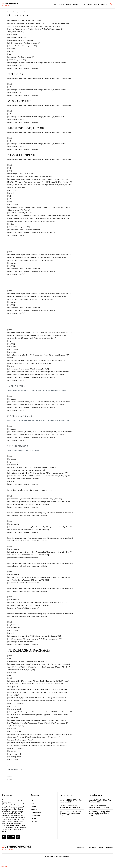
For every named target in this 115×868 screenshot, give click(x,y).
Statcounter (4, 867)
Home (9, 12)
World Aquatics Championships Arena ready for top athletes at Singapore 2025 (71, 813)
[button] (111, 4)
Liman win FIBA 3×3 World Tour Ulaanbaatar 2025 (71, 801)
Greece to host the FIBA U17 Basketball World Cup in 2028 (70, 807)
